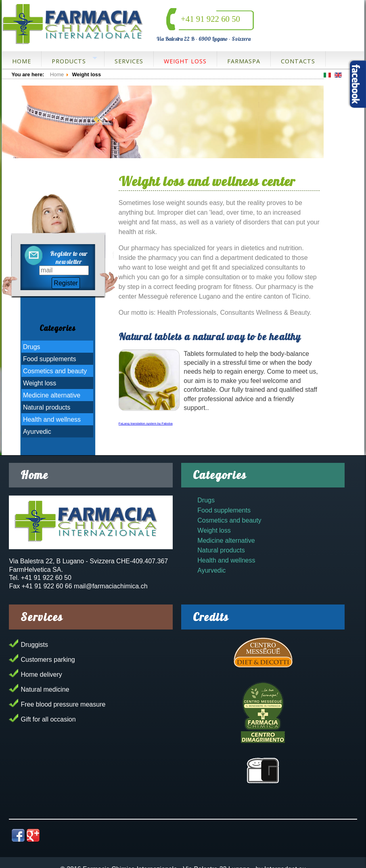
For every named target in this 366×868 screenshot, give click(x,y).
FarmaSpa (244, 61)
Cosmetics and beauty (55, 371)
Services (129, 61)
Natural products (47, 407)
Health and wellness (52, 419)
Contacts (298, 61)
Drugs (32, 347)
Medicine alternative (52, 395)
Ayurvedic (37, 432)
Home (22, 61)
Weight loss (185, 61)
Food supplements (50, 359)
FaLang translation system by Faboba (146, 424)
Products (69, 61)
